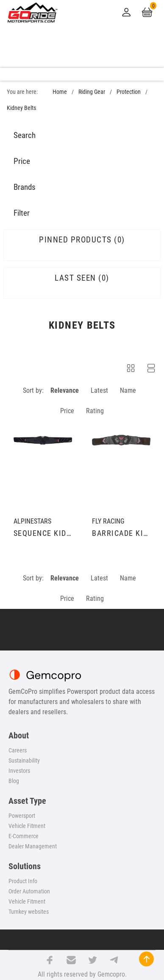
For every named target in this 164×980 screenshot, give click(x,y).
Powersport (22, 816)
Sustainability (24, 760)
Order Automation (29, 891)
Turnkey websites (29, 912)
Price (67, 411)
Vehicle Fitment (27, 826)
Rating (95, 411)
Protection (129, 92)
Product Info (23, 881)
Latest (99, 390)
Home (60, 92)
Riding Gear (92, 92)
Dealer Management (33, 846)
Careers (18, 750)
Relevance (65, 390)
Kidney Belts (21, 108)
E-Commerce (24, 836)
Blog (14, 781)
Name (128, 390)
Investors (19, 771)
